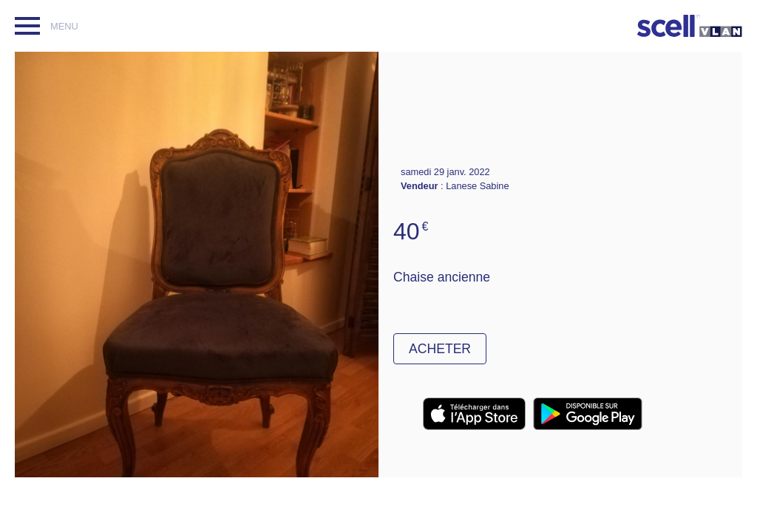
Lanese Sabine (477, 186)
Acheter (440, 349)
